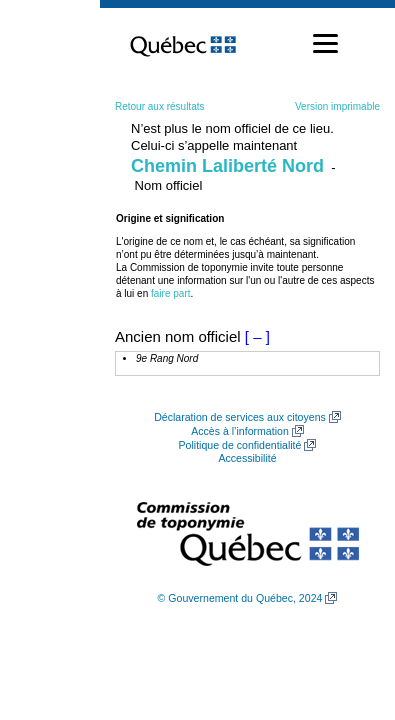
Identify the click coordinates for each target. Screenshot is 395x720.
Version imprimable (337, 106)
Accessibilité (247, 458)
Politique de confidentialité (240, 445)
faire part (170, 293)
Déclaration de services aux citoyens (240, 417)
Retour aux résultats (160, 106)
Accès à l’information (240, 431)
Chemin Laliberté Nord (227, 166)
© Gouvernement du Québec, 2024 (240, 598)
